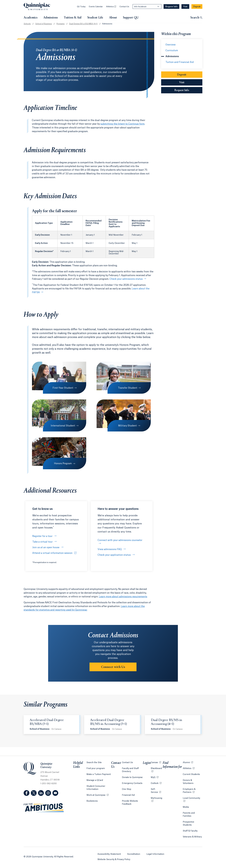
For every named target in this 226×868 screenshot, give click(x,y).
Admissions (51, 18)
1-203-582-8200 (49, 784)
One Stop (127, 789)
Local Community (193, 798)
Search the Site (94, 763)
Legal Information (155, 854)
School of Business (44, 24)
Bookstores (92, 801)
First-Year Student (63, 388)
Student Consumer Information (96, 788)
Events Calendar (96, 7)
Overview (171, 45)
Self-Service (157, 791)
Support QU (131, 18)
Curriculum (172, 50)
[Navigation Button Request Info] (171, 6)
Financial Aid (128, 795)
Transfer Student (128, 388)
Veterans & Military (192, 837)
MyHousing (157, 800)
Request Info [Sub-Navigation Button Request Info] (188, 90)
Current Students (191, 774)
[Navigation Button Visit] (185, 6)
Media (186, 807)
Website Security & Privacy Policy (114, 859)
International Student (63, 426)
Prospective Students (188, 823)
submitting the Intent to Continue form (123, 124)
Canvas (156, 762)
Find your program (96, 768)
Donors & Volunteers (188, 782)
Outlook (156, 783)
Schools (27, 24)
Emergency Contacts (132, 783)
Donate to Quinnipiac (132, 777)
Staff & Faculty (190, 831)
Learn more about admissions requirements (123, 597)
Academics (31, 18)
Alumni (188, 762)
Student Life (95, 18)
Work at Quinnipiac (98, 795)
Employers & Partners (193, 791)
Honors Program (63, 464)
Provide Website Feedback (130, 803)
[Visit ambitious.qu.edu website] (44, 808)
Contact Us (124, 7)
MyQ (155, 777)
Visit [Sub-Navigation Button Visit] (182, 83)
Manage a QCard (95, 780)
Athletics (111, 7)
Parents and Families (189, 815)
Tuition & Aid (73, 18)
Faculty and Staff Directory (130, 770)
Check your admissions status (126, 279)
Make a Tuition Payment (99, 774)
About (113, 18)
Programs (61, 24)
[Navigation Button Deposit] (197, 6)
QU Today (81, 7)
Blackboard (157, 768)
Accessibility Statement (109, 854)
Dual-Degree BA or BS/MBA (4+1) (83, 24)
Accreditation (134, 854)
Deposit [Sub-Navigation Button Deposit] (182, 75)
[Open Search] (196, 18)
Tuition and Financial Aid (180, 62)
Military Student (127, 426)
